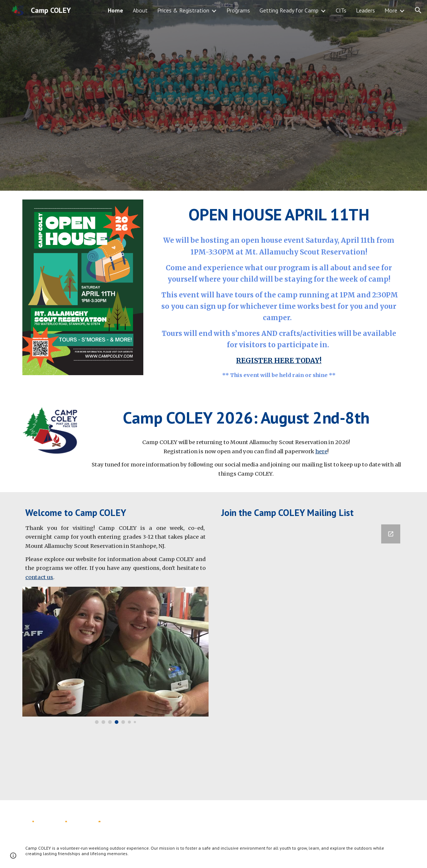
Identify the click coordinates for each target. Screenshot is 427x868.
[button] (418, 10)
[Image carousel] (115, 655)
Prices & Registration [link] (183, 10)
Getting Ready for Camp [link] (289, 10)
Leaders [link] (365, 10)
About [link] (140, 10)
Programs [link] (238, 10)
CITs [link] (341, 10)
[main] (279, 215)
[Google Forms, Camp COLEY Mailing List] (312, 658)
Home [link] (115, 10)
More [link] (391, 10)
